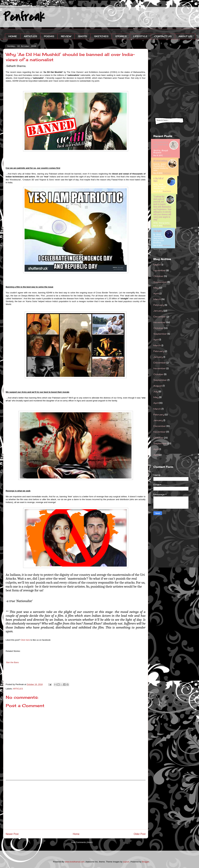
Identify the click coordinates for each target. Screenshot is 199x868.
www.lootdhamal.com (75, 862)
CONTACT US (163, 36)
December (160, 317)
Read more (167, 155)
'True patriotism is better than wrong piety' (161, 145)
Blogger (146, 862)
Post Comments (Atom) (82, 842)
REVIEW (66, 36)
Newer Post (12, 834)
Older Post (140, 834)
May (156, 288)
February (159, 305)
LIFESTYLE (140, 36)
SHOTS (83, 36)
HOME (13, 36)
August (158, 386)
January (158, 311)
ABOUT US (185, 36)
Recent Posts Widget (160, 249)
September (160, 282)
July (156, 391)
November (160, 270)
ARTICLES (30, 36)
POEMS (49, 36)
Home (76, 834)
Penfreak (24, 17)
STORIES (121, 36)
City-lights (158, 231)
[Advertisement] (76, 805)
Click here (25, 640)
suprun (126, 862)
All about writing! (160, 161)
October (158, 276)
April (156, 293)
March (157, 265)
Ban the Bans (12, 662)
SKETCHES (101, 36)
